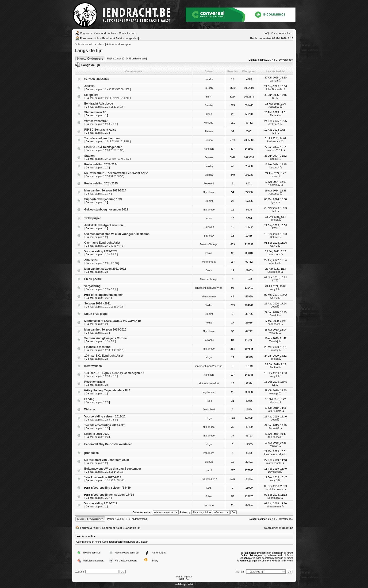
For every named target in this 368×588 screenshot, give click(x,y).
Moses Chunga (209, 244)
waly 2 (274, 246)
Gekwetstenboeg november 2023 (106, 210)
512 (109, 142)
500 (118, 89)
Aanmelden (286, 33)
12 (112, 307)
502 (128, 89)
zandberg (209, 453)
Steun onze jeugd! (96, 314)
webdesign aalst (184, 584)
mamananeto (274, 463)
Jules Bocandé (274, 89)
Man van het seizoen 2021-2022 (105, 269)
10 (116, 263)
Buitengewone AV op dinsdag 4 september (113, 469)
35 (118, 481)
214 (123, 98)
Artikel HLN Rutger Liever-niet (104, 225)
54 (112, 176)
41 (109, 246)
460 (118, 159)
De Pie (274, 367)
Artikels (89, 86)
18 (118, 107)
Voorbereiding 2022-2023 (101, 251)
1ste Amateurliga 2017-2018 (103, 477)
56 (118, 176)
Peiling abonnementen (108, 295)
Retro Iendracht (95, 382)
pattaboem (274, 254)
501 (123, 89)
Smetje (209, 105)
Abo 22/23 (91, 260)
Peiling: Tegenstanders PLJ (112, 390)
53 (109, 176)
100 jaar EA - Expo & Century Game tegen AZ (114, 373)
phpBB (179, 577)
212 (114, 98)
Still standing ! (209, 479)
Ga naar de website (105, 33)
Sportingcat (274, 498)
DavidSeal (209, 409)
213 (118, 98)
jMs (274, 133)
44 (118, 246)
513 (114, 142)
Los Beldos (274, 272)
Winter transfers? (96, 121)
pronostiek (91, 453)
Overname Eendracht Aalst (102, 243)
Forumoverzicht (90, 38)
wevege (209, 123)
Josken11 (274, 107)
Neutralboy (274, 185)
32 (121, 150)
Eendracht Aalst (112, 38)
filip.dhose (209, 192)
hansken (209, 149)
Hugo (209, 357)
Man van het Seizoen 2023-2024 (105, 191)
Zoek (274, 33)
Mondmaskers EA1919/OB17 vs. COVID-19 (113, 321)
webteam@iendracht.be (279, 528)
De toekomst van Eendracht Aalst (107, 460)
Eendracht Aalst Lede (99, 104)
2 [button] (269, 60)
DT (274, 98)
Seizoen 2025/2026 (97, 79)
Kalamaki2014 (274, 150)
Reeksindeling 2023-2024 (101, 164)
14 (118, 307)
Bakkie (274, 159)
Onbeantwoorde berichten (90, 44)
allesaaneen (209, 296)
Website (90, 409)
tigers (274, 202)
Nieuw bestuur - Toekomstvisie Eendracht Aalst (116, 173)
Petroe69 (209, 183)
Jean (274, 307)
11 (109, 307)
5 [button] (275, 60)
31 (118, 150)
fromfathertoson (274, 489)
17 (115, 107)
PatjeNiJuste (209, 392)
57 (121, 176)
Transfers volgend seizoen (102, 138)
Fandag (89, 399)
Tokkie (209, 305)
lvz (274, 385)
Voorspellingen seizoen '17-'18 (114, 495)
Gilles (209, 496)
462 (128, 159)
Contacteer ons (128, 33)
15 (109, 107)
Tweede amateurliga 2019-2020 (105, 425)
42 (112, 246)
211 (109, 98)
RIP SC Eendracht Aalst (100, 130)
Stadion (89, 156)
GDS (209, 488)
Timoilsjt (209, 166)
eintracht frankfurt (209, 383)
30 (115, 150)
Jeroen (209, 88)
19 (121, 107)
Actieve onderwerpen (118, 44)
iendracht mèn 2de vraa (209, 288)
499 (114, 89)
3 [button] (271, 60)
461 (123, 159)
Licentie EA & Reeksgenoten (103, 147)
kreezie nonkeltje (274, 454)
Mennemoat (209, 262)
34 (115, 481)
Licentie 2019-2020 (97, 434)
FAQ (266, 33)
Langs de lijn (132, 38)
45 (121, 246)
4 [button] (273, 60)
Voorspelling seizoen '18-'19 (112, 488)
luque (209, 114)
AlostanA (274, 167)
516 (128, 142)
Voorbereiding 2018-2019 (101, 503)
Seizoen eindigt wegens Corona (105, 338)
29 (112, 150)
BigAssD (209, 227)
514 (118, 142)
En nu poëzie (93, 279)
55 (115, 176)
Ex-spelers (91, 95)
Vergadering (92, 286)
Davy (209, 270)
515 (123, 142)
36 (121, 481)
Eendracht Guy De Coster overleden (108, 444)
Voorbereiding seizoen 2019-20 (105, 417)
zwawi (274, 176)
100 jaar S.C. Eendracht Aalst (104, 356)
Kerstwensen (93, 366)
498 (109, 89)
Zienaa (274, 81)
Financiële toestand (97, 347)
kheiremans (274, 141)
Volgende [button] (287, 60)
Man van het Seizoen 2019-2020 (105, 330)
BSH (209, 97)
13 (115, 307)
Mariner (274, 402)
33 (112, 481)
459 (114, 159)
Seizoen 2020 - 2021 (98, 304)
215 (128, 98)
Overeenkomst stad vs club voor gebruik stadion (117, 234)
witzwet (274, 446)
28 (109, 150)
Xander (209, 79)
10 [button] (280, 60)
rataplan (274, 263)
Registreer (86, 33)
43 (115, 246)
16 (112, 107)
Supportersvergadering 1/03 (103, 199)
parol (209, 470)
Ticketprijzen (93, 218)
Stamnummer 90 (95, 112)
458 (109, 159)
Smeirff (209, 201)
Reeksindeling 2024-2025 (101, 183)
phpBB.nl (188, 577)
